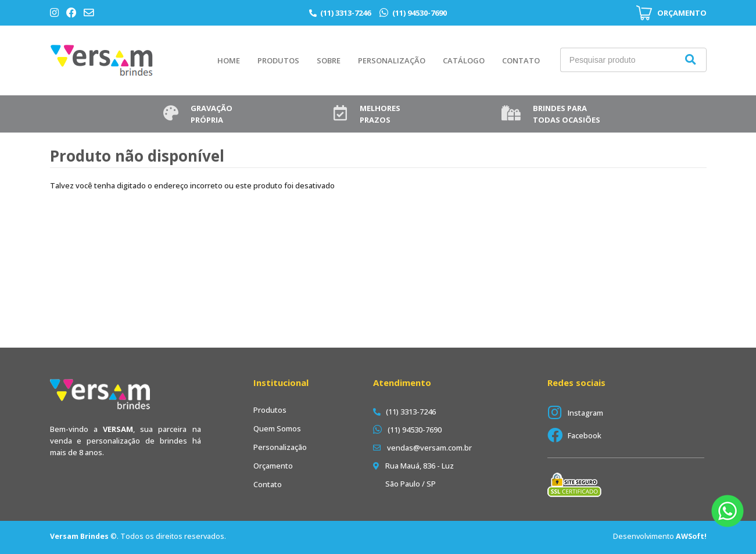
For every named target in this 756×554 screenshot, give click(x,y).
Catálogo (464, 60)
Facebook (585, 435)
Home (229, 60)
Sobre (329, 60)
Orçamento (273, 466)
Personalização (392, 60)
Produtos (278, 60)
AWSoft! (691, 536)
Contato (521, 60)
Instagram (585, 413)
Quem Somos (277, 428)
